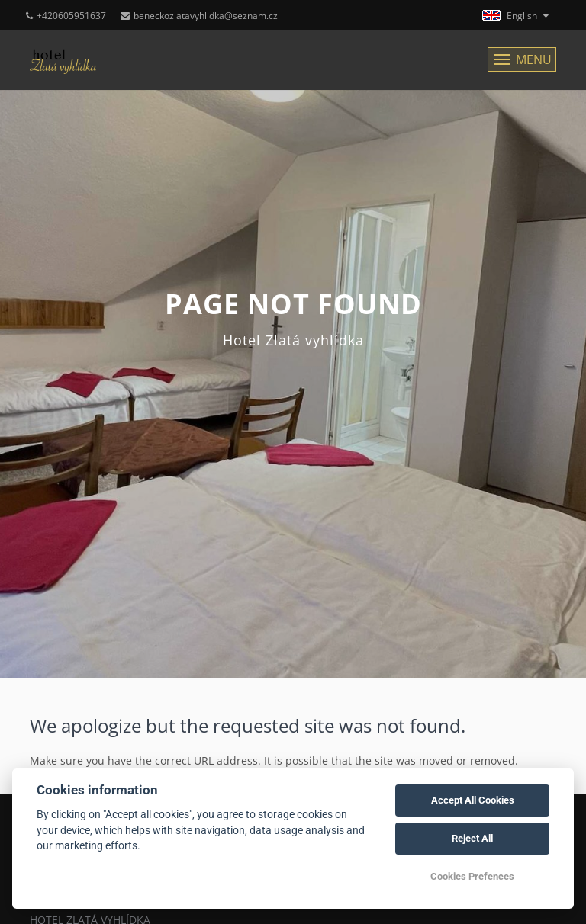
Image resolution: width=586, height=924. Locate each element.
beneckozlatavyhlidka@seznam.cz (199, 16)
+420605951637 (66, 16)
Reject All (472, 838)
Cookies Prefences (472, 876)
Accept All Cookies (473, 800)
